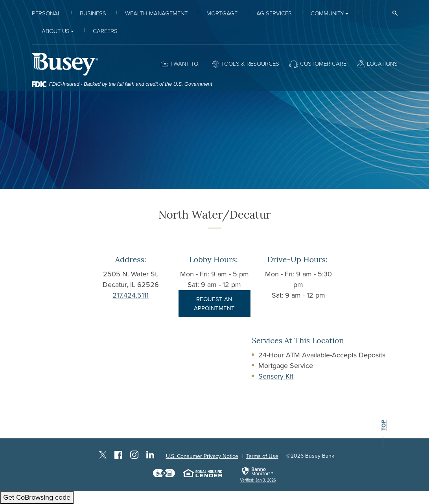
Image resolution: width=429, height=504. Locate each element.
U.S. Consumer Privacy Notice (202, 456)
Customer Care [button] (323, 64)
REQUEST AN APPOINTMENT (214, 304)
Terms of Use (262, 456)
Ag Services (274, 13)
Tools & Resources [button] (250, 64)
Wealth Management (156, 13)
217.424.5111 (131, 295)
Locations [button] (382, 64)
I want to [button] (184, 64)
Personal (46, 13)
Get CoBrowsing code (37, 497)
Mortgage (222, 13)
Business (93, 13)
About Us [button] (56, 31)
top (383, 426)
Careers (105, 31)
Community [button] (327, 13)
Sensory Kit (276, 376)
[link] (258, 474)
